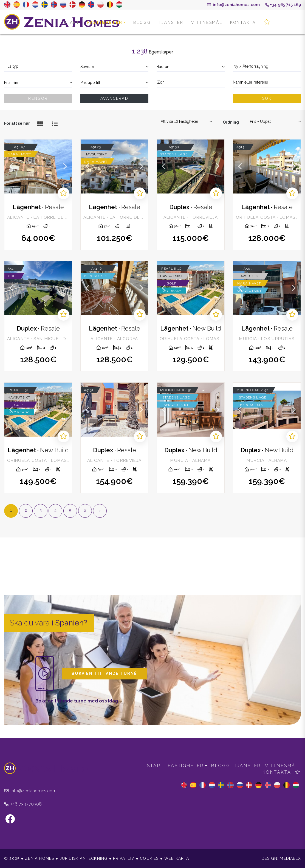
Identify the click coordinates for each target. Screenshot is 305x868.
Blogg (142, 22)
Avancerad (114, 98)
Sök (267, 98)
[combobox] (38, 67)
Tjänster (171, 22)
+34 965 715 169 (283, 5)
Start (72, 22)
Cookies (149, 858)
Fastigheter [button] (105, 22)
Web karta (177, 858)
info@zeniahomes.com (233, 5)
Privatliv (124, 858)
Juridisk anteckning (84, 858)
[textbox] (38, 66)
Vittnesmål (207, 22)
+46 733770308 (23, 804)
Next (65, 167)
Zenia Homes (62, 22)
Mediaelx (290, 858)
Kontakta (243, 22)
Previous (11, 167)
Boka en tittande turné (104, 673)
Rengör (38, 98)
